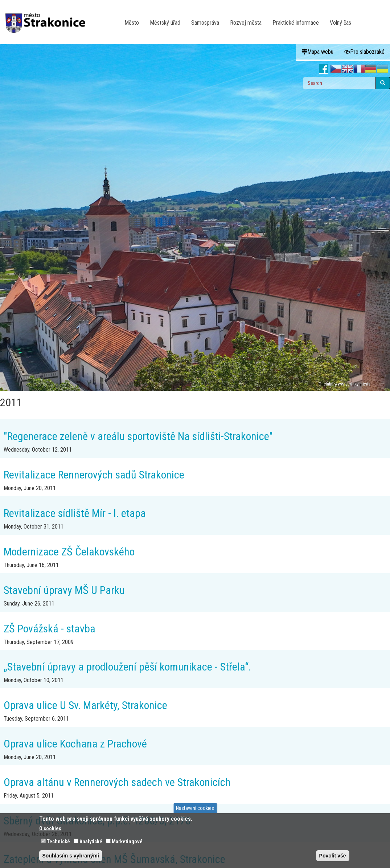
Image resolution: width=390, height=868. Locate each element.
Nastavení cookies (195, 808)
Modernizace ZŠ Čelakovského (69, 552)
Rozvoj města (246, 23)
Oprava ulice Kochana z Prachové (75, 744)
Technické (58, 841)
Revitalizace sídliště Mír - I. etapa (75, 513)
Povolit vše (333, 856)
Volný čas (340, 23)
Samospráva (205, 23)
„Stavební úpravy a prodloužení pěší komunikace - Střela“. (127, 667)
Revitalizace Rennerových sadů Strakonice (94, 475)
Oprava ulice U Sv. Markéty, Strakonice (85, 705)
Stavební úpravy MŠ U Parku (64, 590)
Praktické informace (296, 23)
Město (132, 23)
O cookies (50, 828)
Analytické (91, 841)
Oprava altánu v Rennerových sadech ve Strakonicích (117, 782)
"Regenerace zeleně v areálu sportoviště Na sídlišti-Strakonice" (138, 436)
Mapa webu (317, 52)
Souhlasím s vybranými (71, 856)
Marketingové (127, 841)
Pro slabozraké (364, 52)
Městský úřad (165, 23)
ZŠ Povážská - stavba (50, 629)
